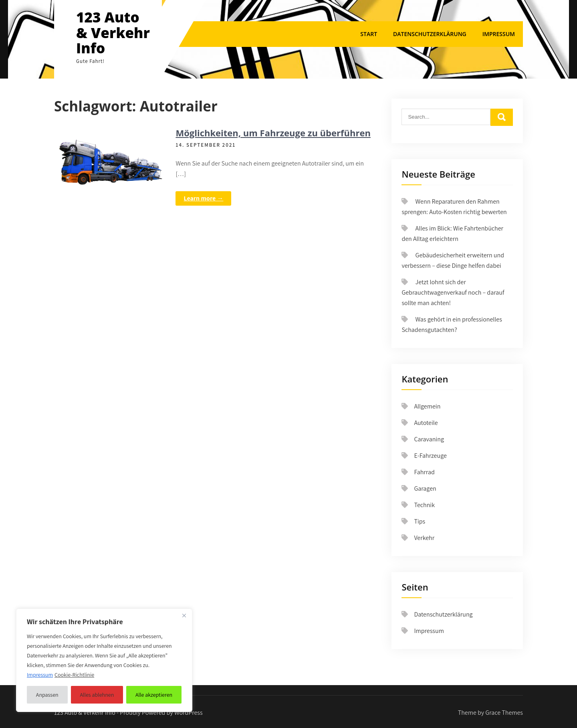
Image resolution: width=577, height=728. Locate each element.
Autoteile (426, 423)
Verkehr (424, 538)
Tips (420, 521)
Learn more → (203, 198)
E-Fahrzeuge (430, 456)
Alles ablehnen (97, 695)
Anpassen (47, 695)
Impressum (499, 34)
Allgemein (427, 406)
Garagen (425, 488)
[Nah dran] (184, 615)
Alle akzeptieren (154, 695)
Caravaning (429, 439)
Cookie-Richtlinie (74, 675)
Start (369, 34)
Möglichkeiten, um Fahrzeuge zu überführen (273, 133)
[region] (104, 660)
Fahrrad (424, 472)
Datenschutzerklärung (430, 34)
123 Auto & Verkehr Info (113, 32)
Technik (424, 505)
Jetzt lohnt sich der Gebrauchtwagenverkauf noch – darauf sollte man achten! (453, 292)
